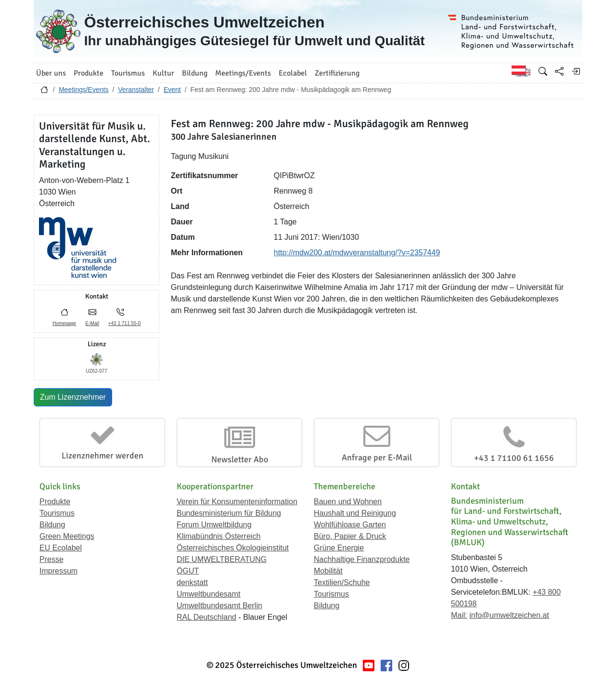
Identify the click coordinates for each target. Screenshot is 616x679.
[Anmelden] (576, 71)
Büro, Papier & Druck (350, 536)
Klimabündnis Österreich (218, 536)
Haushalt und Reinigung (355, 513)
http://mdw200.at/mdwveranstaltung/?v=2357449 (357, 253)
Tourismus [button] (128, 73)
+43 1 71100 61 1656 (514, 458)
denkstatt (192, 582)
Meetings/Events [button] (243, 73)
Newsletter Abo (240, 459)
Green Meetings (67, 536)
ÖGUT (188, 571)
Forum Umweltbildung (214, 525)
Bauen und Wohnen (348, 502)
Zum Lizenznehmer (73, 397)
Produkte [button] (89, 73)
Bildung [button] (195, 73)
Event (172, 90)
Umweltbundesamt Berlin (219, 606)
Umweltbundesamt (209, 594)
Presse (51, 559)
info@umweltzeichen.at (509, 615)
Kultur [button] (163, 73)
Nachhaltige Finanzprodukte (362, 559)
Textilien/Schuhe (342, 582)
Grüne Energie (339, 548)
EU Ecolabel (61, 548)
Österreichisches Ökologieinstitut (233, 548)
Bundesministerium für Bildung (229, 513)
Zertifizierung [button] (337, 73)
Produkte (55, 502)
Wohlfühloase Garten (350, 525)
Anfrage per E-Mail (377, 457)
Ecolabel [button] (293, 73)
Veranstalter (136, 90)
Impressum (58, 571)
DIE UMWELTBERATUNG (222, 559)
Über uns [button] (51, 73)
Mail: (459, 615)
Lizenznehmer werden (103, 456)
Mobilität (328, 571)
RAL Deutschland (206, 617)
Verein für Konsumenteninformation (237, 502)
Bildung (52, 525)
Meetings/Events (84, 90)
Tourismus (57, 513)
